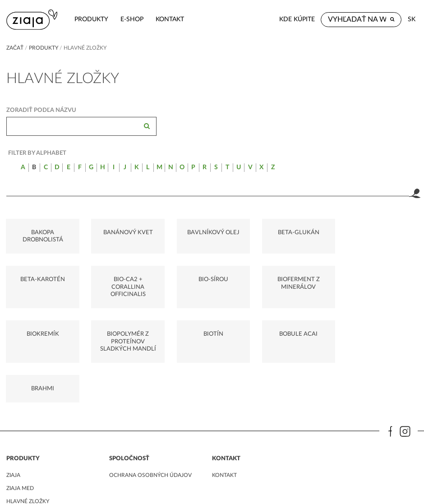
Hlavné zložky (28, 447)
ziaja (13, 421)
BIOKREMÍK (297, 280)
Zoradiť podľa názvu (41, 110)
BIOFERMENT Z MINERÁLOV (212, 283)
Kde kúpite (297, 19)
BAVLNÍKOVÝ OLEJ (212, 232)
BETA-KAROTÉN (382, 232)
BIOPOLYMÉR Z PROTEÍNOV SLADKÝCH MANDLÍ (382, 287)
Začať (15, 48)
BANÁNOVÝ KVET (127, 232)
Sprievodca (23, 460)
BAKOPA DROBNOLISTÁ (42, 236)
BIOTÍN (42, 334)
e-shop (131, 19)
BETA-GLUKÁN (297, 232)
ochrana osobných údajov (150, 421)
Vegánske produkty (36, 474)
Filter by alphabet (37, 153)
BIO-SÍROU (127, 280)
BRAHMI (212, 334)
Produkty (90, 19)
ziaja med (20, 434)
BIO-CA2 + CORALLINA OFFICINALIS (42, 287)
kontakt (169, 19)
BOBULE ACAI (127, 334)
